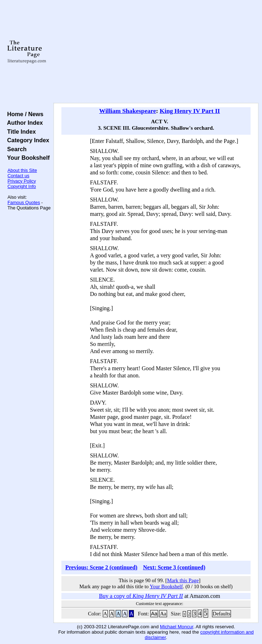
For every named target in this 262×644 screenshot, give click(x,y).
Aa (154, 614)
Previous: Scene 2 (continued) (101, 567)
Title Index (20, 132)
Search (15, 149)
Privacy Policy (22, 181)
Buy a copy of (141, 596)
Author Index (23, 123)
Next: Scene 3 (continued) (174, 567)
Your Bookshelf (27, 158)
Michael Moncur (177, 627)
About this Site (22, 170)
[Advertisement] (156, 52)
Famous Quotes (24, 202)
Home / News (24, 114)
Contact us (18, 176)
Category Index (27, 140)
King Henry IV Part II (190, 111)
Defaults (222, 614)
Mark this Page (183, 580)
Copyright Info (22, 186)
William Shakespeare (128, 111)
